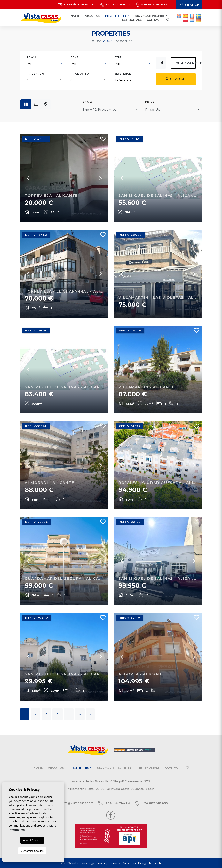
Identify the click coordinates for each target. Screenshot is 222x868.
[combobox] (45, 64)
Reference (123, 74)
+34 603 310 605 (151, 4)
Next (194, 274)
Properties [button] (118, 16)
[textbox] (45, 64)
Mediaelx (155, 863)
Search (190, 5)
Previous (122, 274)
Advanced (186, 63)
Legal (91, 863)
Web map (129, 863)
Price (150, 102)
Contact (154, 20)
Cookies (115, 863)
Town (31, 57)
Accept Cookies (32, 840)
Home (75, 16)
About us (92, 16)
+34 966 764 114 (115, 4)
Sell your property (151, 16)
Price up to (80, 74)
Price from (35, 74)
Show (88, 102)
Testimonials (131, 20)
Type (118, 57)
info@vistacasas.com (77, 4)
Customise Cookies (32, 851)
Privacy (102, 863)
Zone (75, 57)
